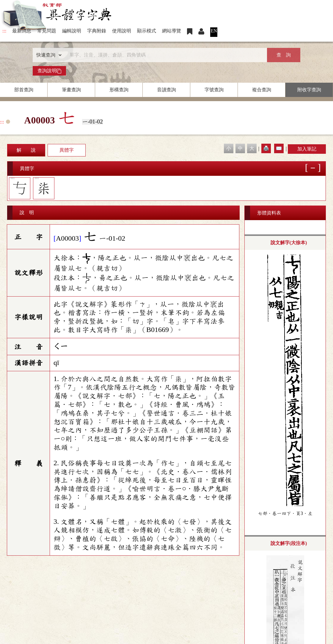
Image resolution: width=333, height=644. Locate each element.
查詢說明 (49, 71)
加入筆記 (307, 149)
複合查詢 (262, 90)
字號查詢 (214, 90)
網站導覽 (172, 31)
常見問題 (47, 31)
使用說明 (122, 31)
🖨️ (266, 148)
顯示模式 (147, 31)
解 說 (26, 150)
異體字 (67, 150)
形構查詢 (119, 90)
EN (214, 31)
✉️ (279, 148)
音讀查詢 (166, 90)
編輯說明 (72, 31)
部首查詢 (24, 90)
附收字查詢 (309, 90)
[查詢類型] (48, 55)
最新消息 (22, 31)
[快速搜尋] (164, 55)
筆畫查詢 (71, 90)
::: (4, 31)
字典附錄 (97, 31)
